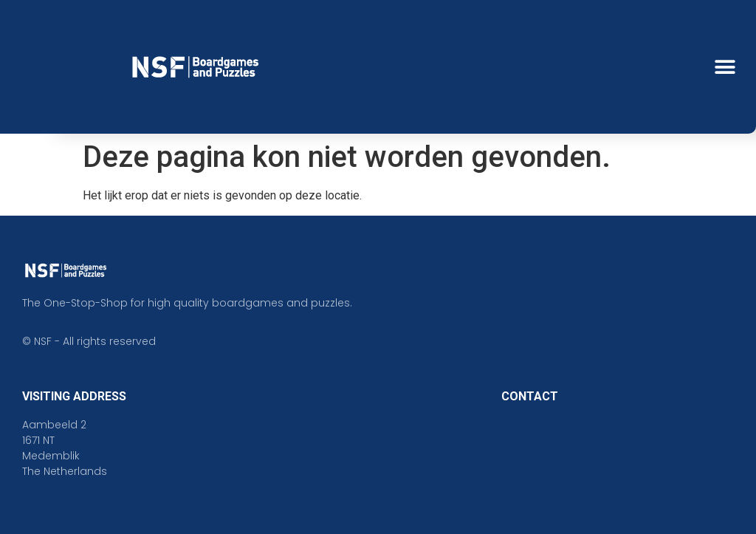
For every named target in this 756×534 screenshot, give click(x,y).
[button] (725, 67)
